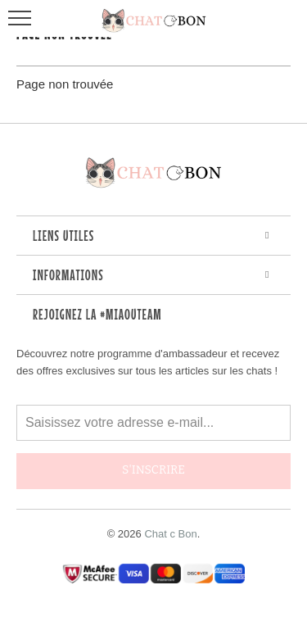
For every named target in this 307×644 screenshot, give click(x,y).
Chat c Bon (170, 534)
